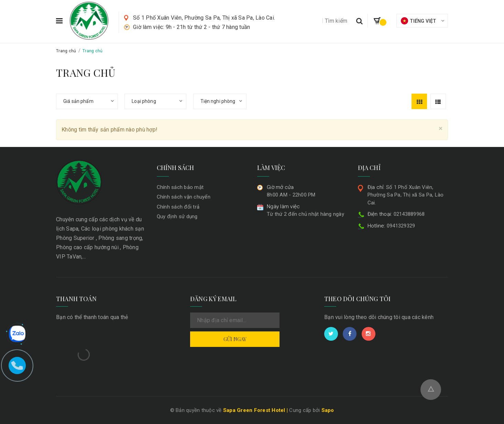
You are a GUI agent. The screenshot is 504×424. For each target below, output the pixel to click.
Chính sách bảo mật (180, 187)
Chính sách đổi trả (178, 207)
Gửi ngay (235, 339)
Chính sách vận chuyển (184, 197)
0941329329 (391, 226)
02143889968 (396, 214)
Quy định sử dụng (177, 216)
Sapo (328, 410)
